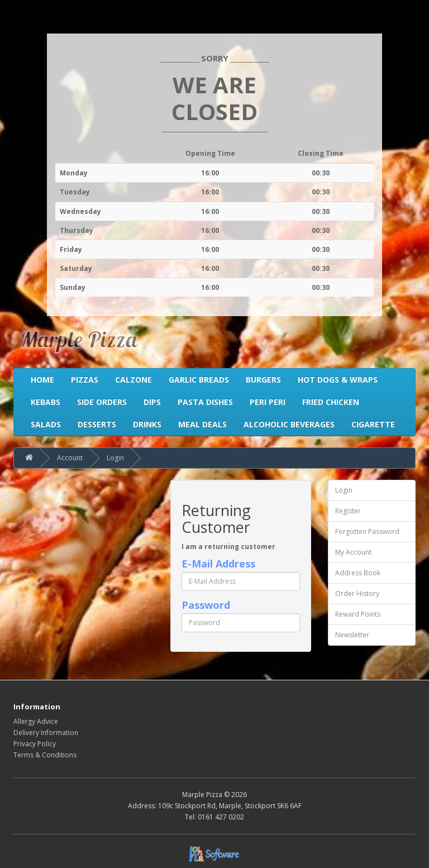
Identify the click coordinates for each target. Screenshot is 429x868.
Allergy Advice (36, 721)
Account (70, 458)
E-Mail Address (218, 564)
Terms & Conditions (45, 755)
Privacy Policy (35, 744)
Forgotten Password (367, 531)
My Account (353, 552)
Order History (357, 593)
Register (348, 511)
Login (115, 458)
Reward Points (358, 614)
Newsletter (352, 635)
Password (206, 605)
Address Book (358, 573)
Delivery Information (46, 733)
